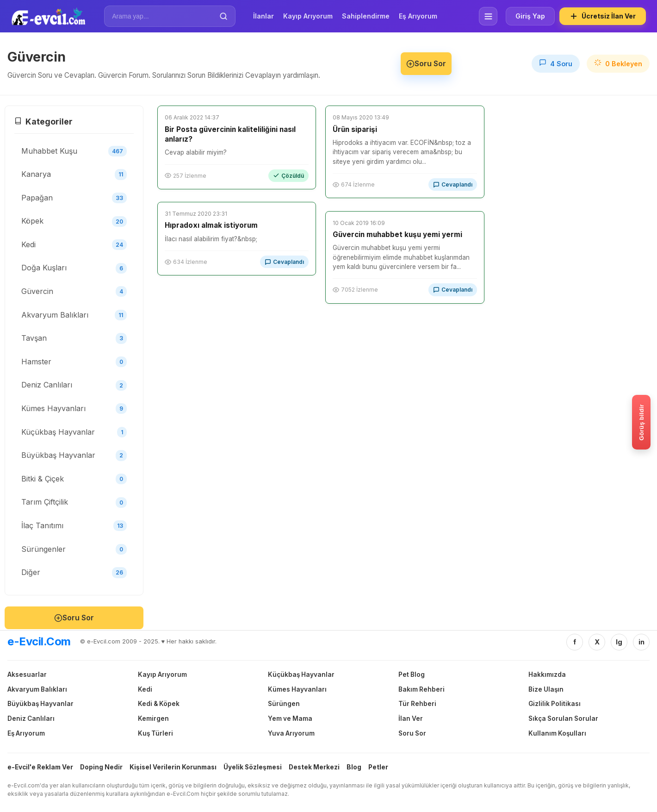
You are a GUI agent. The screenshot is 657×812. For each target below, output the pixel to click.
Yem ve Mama (290, 718)
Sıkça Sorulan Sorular (563, 718)
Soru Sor (426, 63)
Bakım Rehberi (421, 689)
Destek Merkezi (314, 767)
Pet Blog (412, 675)
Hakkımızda (547, 675)
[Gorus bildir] (641, 422)
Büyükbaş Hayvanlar (40, 704)
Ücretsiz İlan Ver (603, 16)
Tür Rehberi (417, 704)
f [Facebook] (575, 642)
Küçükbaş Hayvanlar (301, 675)
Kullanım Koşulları (557, 733)
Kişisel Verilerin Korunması (173, 767)
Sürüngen (284, 704)
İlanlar (263, 16)
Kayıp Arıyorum (308, 16)
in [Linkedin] (642, 642)
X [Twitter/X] (597, 642)
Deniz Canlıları (31, 718)
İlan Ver (411, 718)
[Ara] (223, 16)
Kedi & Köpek (159, 704)
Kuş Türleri (155, 733)
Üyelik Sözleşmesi (253, 767)
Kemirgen (153, 718)
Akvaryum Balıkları (37, 689)
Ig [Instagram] (619, 642)
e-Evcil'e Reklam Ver (40, 767)
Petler (378, 767)
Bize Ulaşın (546, 689)
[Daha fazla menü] (488, 16)
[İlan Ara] (163, 16)
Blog (354, 767)
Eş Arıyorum (418, 16)
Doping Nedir (101, 767)
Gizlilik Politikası (555, 704)
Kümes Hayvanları (297, 689)
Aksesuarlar (27, 675)
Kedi (145, 689)
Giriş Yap (530, 16)
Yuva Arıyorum (291, 733)
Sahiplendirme (366, 16)
